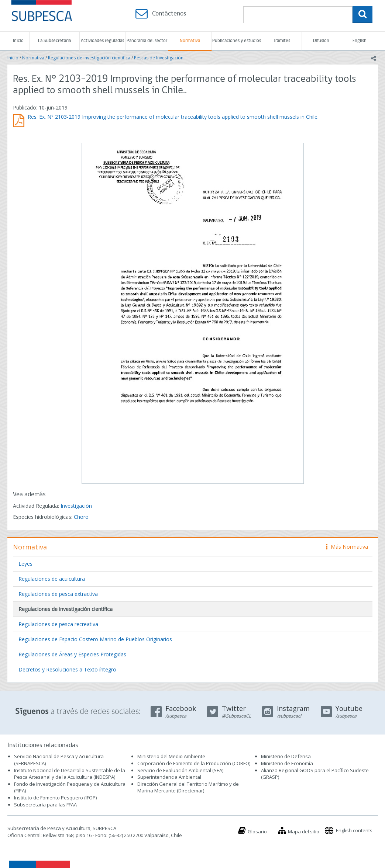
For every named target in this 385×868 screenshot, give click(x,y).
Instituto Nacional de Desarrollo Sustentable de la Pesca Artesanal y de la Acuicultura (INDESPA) (70, 774)
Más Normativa (347, 547)
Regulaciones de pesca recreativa (58, 624)
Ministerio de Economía (287, 763)
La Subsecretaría (54, 41)
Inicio (18, 41)
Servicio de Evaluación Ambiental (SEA (180, 770)
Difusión (321, 41)
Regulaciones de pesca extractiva (58, 594)
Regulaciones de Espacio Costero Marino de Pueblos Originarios (95, 639)
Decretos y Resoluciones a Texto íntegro (67, 669)
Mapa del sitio (304, 831)
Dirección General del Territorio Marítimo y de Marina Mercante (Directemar (188, 787)
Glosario (257, 831)
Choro (81, 517)
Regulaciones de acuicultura (52, 579)
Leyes (25, 564)
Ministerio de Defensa (286, 756)
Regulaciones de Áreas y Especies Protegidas (72, 654)
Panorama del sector (147, 41)
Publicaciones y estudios (237, 41)
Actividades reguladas (102, 41)
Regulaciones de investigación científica (89, 58)
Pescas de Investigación (159, 58)
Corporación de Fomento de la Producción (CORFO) (194, 763)
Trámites (282, 41)
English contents (354, 830)
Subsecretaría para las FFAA (45, 805)
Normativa (190, 41)
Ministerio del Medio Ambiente (171, 756)
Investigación (76, 506)
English (360, 41)
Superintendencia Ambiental (169, 777)
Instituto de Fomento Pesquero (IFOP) (55, 798)
